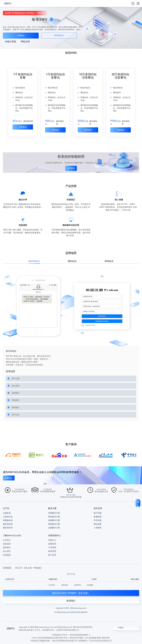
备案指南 (98, 517)
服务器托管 (8, 528)
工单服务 (98, 528)
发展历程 (7, 544)
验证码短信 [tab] (34, 261)
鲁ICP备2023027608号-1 (80, 635)
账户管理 (52, 555)
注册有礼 (9, 478)
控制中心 (52, 540)
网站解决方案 (54, 517)
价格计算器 (11, 42)
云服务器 (7, 513)
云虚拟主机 (8, 517)
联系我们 (7, 547)
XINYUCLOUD (8, 3)
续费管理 (52, 544)
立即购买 (21, 36)
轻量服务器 (8, 520)
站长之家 (28, 568)
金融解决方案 (54, 528)
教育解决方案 (54, 524)
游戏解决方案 (54, 513)
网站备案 (98, 524)
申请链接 (38, 568)
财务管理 (52, 551)
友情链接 (7, 555)
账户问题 (98, 513)
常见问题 (98, 520)
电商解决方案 (54, 520)
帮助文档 (25, 42)
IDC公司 (19, 568)
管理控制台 (59, 35)
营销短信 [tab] (109, 261)
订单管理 (52, 547)
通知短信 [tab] (72, 261)
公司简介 (7, 540)
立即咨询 (71, 168)
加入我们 (7, 551)
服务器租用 (8, 524)
